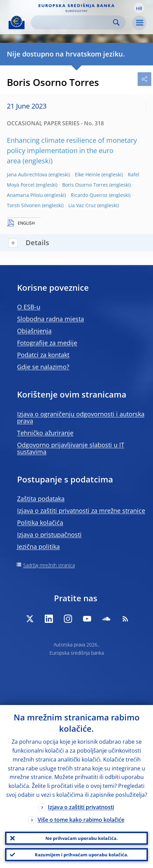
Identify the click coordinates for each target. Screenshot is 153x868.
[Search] (73, 22)
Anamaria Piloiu (25, 195)
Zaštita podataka (41, 499)
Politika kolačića (40, 523)
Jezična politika (38, 546)
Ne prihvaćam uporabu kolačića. (82, 838)
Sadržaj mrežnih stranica (49, 565)
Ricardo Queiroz (89, 195)
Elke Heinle (87, 174)
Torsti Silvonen (24, 205)
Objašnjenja (34, 331)
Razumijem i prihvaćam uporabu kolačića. (82, 855)
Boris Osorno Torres (85, 185)
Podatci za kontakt (43, 355)
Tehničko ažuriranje (45, 433)
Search (116, 22)
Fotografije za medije (47, 343)
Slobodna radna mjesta (51, 319)
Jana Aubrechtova (27, 174)
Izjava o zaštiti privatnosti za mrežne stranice (81, 511)
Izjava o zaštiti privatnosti (81, 807)
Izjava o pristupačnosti (49, 534)
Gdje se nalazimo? (43, 367)
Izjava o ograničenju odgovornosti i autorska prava (81, 417)
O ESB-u (29, 307)
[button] (139, 8)
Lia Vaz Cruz (82, 205)
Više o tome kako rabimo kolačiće (81, 820)
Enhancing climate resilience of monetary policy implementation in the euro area (72, 150)
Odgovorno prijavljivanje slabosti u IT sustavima (71, 448)
